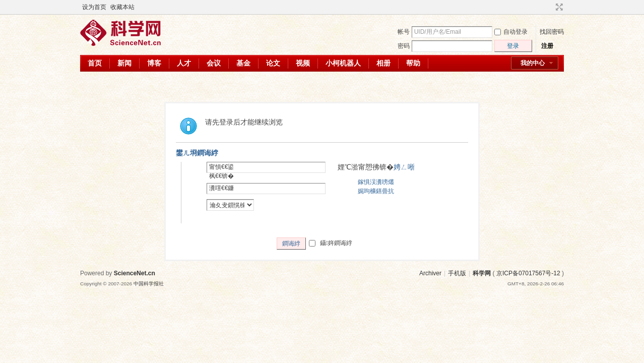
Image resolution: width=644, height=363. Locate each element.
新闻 (124, 63)
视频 (303, 63)
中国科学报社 (149, 284)
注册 (547, 46)
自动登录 (511, 32)
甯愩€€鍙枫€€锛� (221, 171)
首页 (95, 63)
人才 (184, 63)
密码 (404, 46)
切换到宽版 (558, 7)
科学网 (482, 273)
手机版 (457, 273)
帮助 (413, 63)
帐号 (404, 32)
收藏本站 (122, 7)
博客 (154, 63)
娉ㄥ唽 (404, 167)
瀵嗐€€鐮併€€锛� (221, 193)
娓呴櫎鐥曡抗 (376, 191)
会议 (214, 63)
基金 (243, 63)
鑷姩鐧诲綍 (331, 243)
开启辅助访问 (550, 7)
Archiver (430, 273)
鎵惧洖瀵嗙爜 (376, 182)
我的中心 (533, 63)
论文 (273, 63)
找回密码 (552, 32)
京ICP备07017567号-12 (528, 273)
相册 (383, 63)
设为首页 (94, 7)
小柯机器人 (343, 63)
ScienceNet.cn (135, 273)
